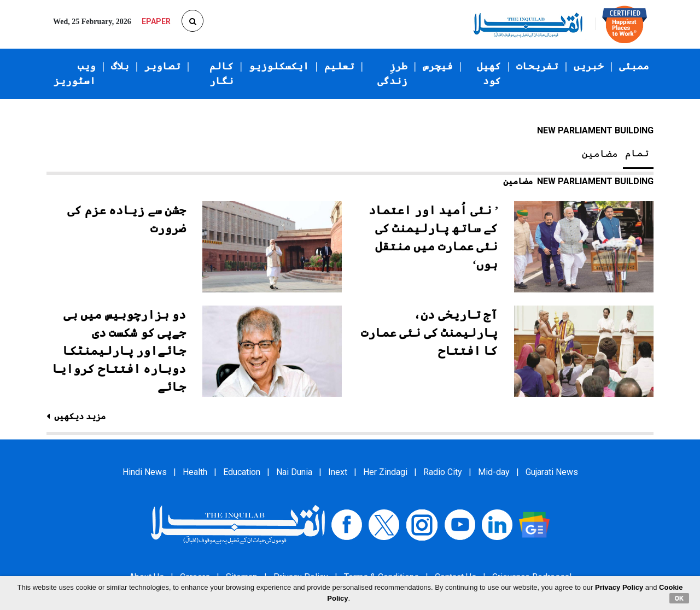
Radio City (443, 472)
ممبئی (634, 66)
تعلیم (339, 66)
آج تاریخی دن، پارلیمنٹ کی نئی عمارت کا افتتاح (430, 333)
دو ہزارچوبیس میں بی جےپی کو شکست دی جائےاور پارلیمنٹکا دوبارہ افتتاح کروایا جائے (119, 351)
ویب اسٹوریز (75, 74)
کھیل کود (489, 74)
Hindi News (145, 472)
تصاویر (162, 66)
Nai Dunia (294, 472)
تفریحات (537, 66)
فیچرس (438, 66)
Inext (338, 472)
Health (195, 472)
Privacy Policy (619, 587)
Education (242, 472)
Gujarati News (552, 472)
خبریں (589, 66)
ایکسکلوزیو (279, 66)
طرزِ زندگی (392, 74)
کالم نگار (221, 74)
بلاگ (120, 66)
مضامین (600, 154)
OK (679, 598)
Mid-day (494, 472)
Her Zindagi (385, 472)
